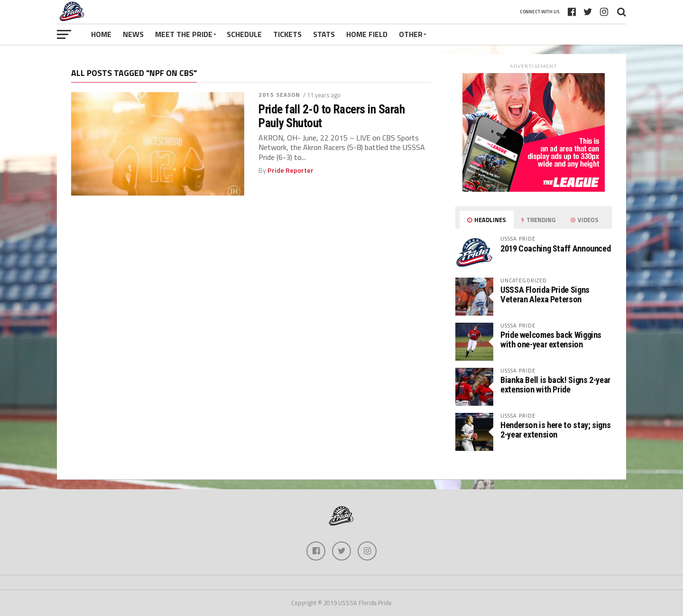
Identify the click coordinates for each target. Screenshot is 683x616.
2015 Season (279, 95)
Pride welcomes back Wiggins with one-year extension (551, 340)
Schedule (244, 34)
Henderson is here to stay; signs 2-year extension (555, 430)
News (133, 34)
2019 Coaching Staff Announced (555, 248)
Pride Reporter (291, 170)
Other (411, 34)
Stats (324, 34)
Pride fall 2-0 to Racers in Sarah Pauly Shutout (332, 116)
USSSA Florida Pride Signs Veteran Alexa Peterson (545, 294)
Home (101, 34)
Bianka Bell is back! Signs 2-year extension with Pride (555, 385)
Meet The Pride (184, 34)
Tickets (287, 34)
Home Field (367, 34)
